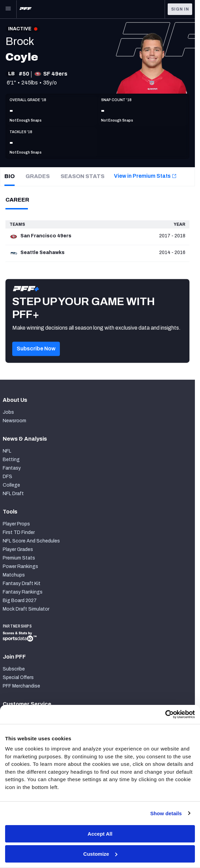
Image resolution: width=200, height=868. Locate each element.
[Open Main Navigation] (8, 9)
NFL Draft (13, 494)
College (11, 485)
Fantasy (12, 468)
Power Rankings (20, 566)
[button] (36, 358)
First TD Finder (19, 532)
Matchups (14, 575)
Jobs (8, 412)
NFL (7, 451)
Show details (166, 813)
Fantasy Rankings (23, 592)
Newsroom (14, 421)
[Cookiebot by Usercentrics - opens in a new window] (165, 714)
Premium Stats (19, 558)
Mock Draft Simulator (26, 609)
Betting (11, 460)
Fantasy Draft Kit (22, 583)
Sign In (180, 9)
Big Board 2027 (20, 601)
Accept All (100, 834)
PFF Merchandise (21, 686)
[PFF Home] (26, 9)
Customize (100, 854)
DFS (7, 477)
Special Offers (18, 677)
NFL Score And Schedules (31, 541)
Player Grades (18, 549)
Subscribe (14, 669)
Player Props (16, 524)
